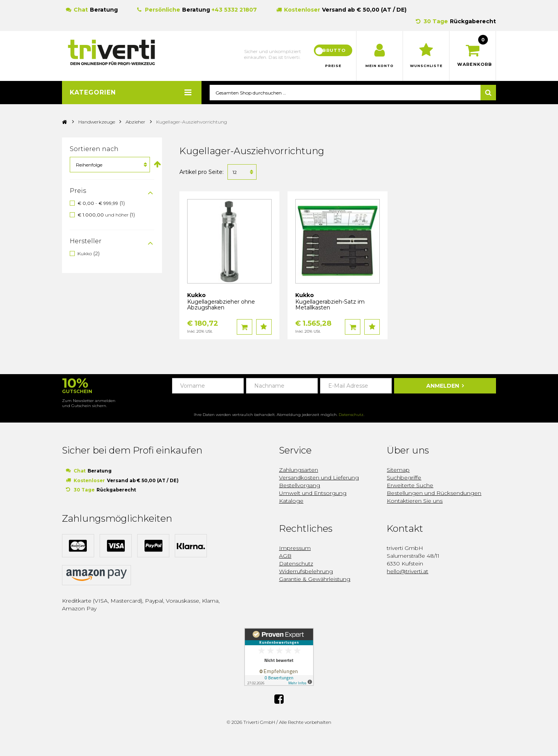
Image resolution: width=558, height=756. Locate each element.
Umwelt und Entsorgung (313, 493)
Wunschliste (426, 66)
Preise (333, 66)
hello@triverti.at (407, 572)
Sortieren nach (94, 149)
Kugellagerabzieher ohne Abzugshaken (221, 305)
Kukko (85, 253)
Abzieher (135, 122)
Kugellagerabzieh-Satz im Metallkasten (330, 305)
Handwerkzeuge (97, 122)
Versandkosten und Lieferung (319, 478)
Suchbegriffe (404, 478)
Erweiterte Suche (410, 486)
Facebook (279, 699)
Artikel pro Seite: (201, 172)
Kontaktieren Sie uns (415, 501)
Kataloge (291, 501)
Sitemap (398, 470)
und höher (104, 215)
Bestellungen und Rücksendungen (434, 493)
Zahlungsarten (299, 470)
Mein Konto (380, 66)
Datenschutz (351, 415)
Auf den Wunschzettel (264, 327)
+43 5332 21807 (234, 10)
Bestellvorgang (300, 486)
